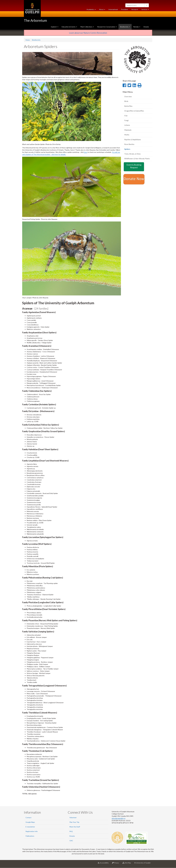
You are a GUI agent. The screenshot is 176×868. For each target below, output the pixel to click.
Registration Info (32, 831)
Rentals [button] (137, 27)
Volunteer (73, 818)
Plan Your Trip (74, 822)
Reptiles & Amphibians (133, 140)
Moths (127, 135)
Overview (128, 96)
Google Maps (30, 822)
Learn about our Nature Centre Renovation (88, 33)
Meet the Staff (75, 827)
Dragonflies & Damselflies (134, 111)
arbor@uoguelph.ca (119, 818)
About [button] (103, 10)
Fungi (126, 120)
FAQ (71, 831)
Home (28, 40)
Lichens (127, 125)
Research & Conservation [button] (107, 27)
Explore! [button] (55, 27)
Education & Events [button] (69, 27)
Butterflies (128, 106)
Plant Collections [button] (87, 27)
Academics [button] (92, 10)
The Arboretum (35, 20)
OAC (71, 841)
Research (136, 10)
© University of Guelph (142, 863)
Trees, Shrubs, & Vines (132, 154)
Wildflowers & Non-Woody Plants (137, 159)
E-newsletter (30, 827)
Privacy (116, 864)
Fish (126, 116)
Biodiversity (36, 40)
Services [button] (146, 10)
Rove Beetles (129, 144)
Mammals (128, 130)
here (86, 152)
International (113, 9)
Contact (28, 818)
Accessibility (104, 864)
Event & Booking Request (134, 166)
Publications (30, 836)
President (125, 9)
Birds (126, 101)
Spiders (131, 150)
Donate (146, 27)
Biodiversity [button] (125, 27)
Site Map (128, 864)
